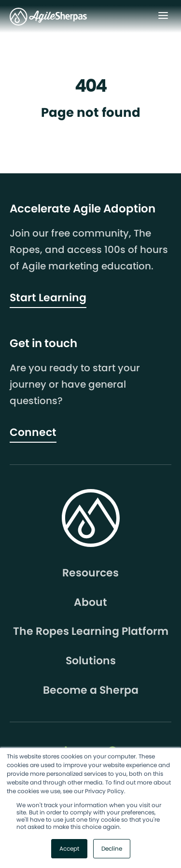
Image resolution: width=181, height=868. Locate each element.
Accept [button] (69, 848)
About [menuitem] (90, 602)
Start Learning (48, 298)
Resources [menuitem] (90, 573)
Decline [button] (112, 848)
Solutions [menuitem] (91, 661)
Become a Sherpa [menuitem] (91, 690)
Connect (33, 432)
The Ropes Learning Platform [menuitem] (91, 631)
